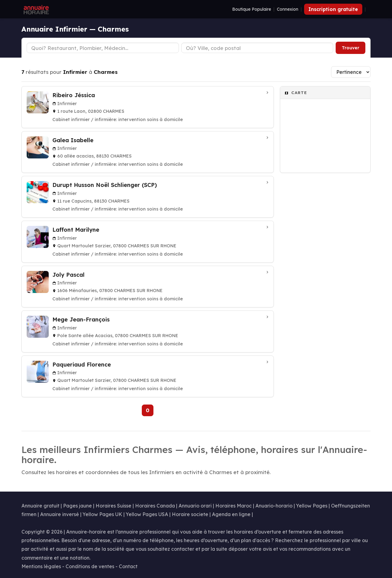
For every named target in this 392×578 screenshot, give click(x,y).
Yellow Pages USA (147, 514)
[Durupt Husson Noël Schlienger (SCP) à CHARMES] (148, 197)
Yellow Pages (312, 506)
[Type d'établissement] (103, 48)
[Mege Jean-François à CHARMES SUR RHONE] (148, 331)
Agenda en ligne (231, 514)
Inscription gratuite (333, 9)
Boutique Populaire (252, 9)
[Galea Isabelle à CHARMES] (148, 152)
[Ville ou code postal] (257, 48)
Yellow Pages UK (102, 514)
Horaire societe (190, 514)
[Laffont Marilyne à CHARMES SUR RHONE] (148, 241)
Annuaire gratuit (40, 506)
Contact (128, 566)
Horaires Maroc (234, 506)
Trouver (351, 48)
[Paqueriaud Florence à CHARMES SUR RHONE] (148, 376)
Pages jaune (77, 506)
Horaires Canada (155, 506)
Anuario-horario (274, 506)
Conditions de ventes (90, 566)
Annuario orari (195, 506)
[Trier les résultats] (351, 72)
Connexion (288, 9)
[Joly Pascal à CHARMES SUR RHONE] (148, 287)
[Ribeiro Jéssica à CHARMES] (148, 107)
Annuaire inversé (60, 514)
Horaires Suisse (113, 506)
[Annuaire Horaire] (36, 9)
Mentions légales (41, 566)
